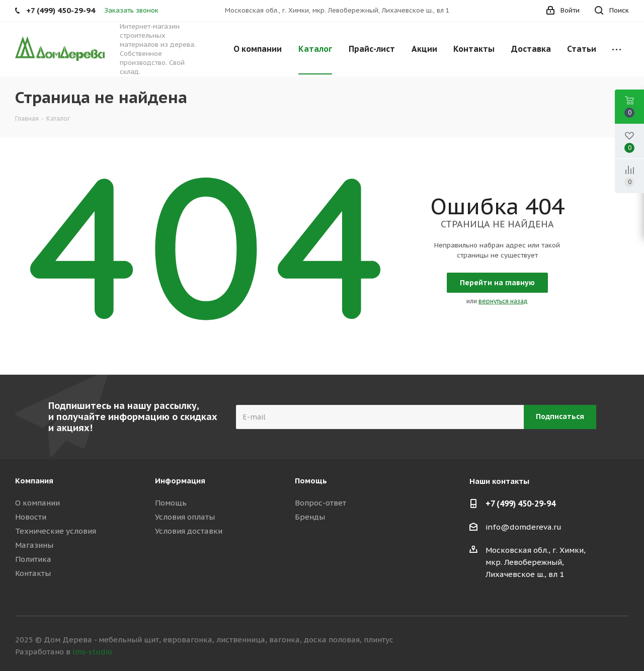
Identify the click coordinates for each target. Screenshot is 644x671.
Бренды (310, 517)
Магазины (34, 545)
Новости (31, 517)
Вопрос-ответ (320, 503)
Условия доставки (189, 531)
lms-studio (92, 652)
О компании (37, 503)
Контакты (33, 573)
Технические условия (56, 531)
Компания (34, 481)
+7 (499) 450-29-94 (520, 504)
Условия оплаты (185, 517)
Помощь (171, 503)
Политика (33, 559)
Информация (180, 481)
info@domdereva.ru (524, 527)
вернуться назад (503, 301)
